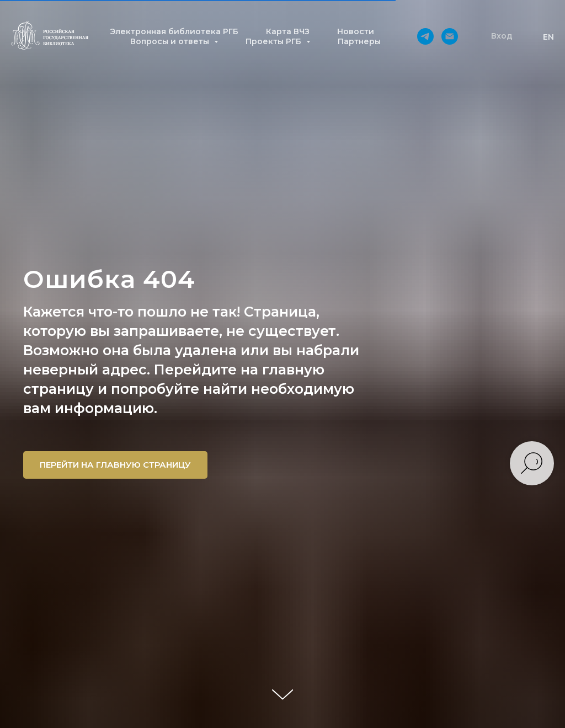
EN (548, 37)
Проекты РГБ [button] (274, 41)
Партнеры (359, 41)
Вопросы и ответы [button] (171, 41)
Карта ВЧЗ (288, 31)
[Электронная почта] (450, 36)
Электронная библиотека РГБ (174, 31)
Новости (356, 31)
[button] (502, 36)
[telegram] (425, 36)
